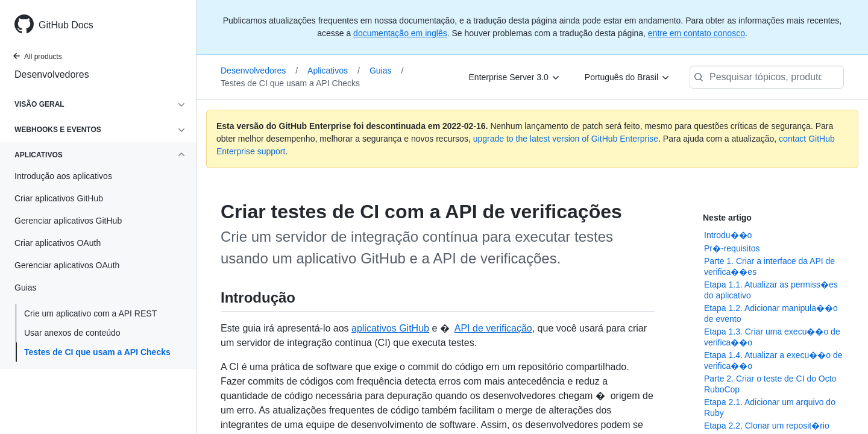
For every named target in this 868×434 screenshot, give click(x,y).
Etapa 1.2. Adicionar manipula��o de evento (771, 313)
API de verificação (493, 328)
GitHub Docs (66, 25)
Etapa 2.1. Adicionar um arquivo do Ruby (770, 407)
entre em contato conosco (697, 33)
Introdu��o (728, 235)
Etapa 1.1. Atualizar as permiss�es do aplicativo (771, 290)
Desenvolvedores (52, 74)
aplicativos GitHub (390, 328)
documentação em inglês (400, 33)
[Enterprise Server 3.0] (515, 77)
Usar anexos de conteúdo (72, 333)
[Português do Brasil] (627, 77)
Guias (386, 71)
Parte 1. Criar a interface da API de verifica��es (769, 266)
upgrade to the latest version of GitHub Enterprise (566, 139)
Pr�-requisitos (732, 248)
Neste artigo (727, 218)
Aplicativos (334, 71)
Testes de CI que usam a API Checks (97, 352)
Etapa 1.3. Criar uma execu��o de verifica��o (772, 337)
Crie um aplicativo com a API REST (90, 313)
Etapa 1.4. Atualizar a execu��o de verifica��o (773, 360)
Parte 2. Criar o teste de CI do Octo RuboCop (770, 384)
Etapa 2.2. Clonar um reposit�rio (767, 426)
